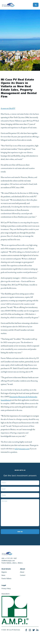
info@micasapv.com (22, 449)
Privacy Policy (6, 589)
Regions (4, 572)
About (22, 572)
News (3, 576)
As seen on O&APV (8, 108)
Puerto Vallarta (6, 579)
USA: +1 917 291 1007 (9, 559)
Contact (23, 576)
